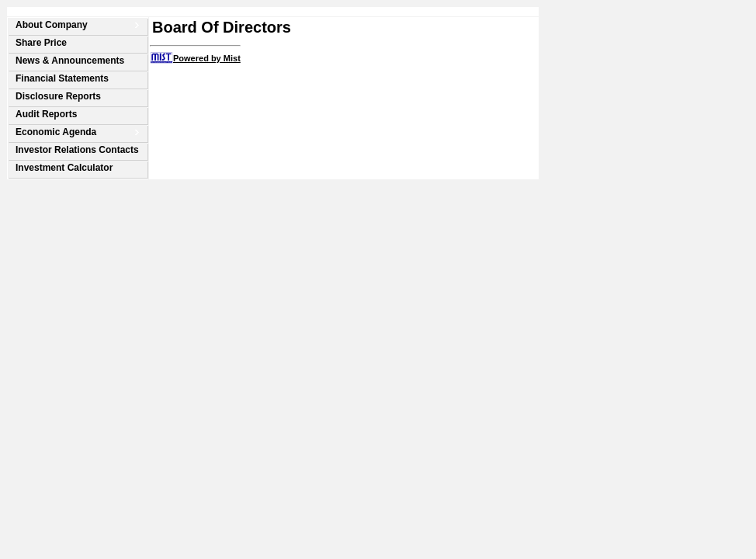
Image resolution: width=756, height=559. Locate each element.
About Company (52, 25)
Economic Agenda (56, 132)
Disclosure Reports (58, 96)
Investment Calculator (64, 168)
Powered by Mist (207, 58)
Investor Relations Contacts (77, 150)
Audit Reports (46, 114)
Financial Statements (62, 78)
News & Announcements (70, 61)
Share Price (41, 43)
